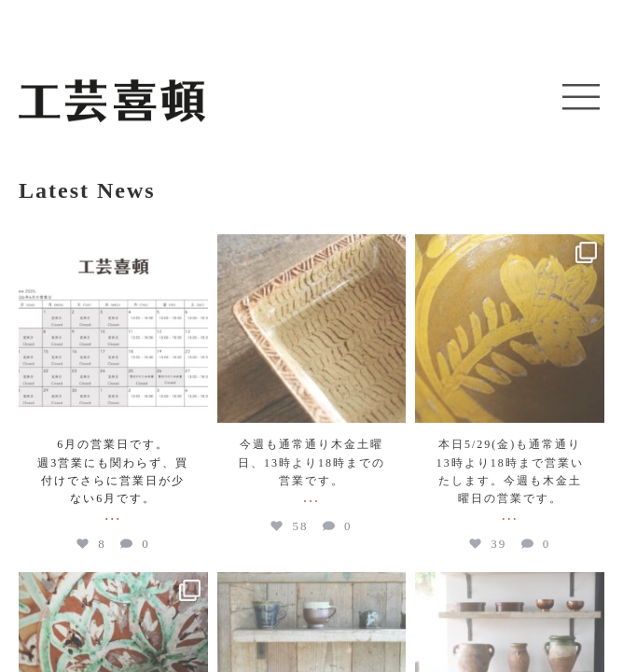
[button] (581, 98)
